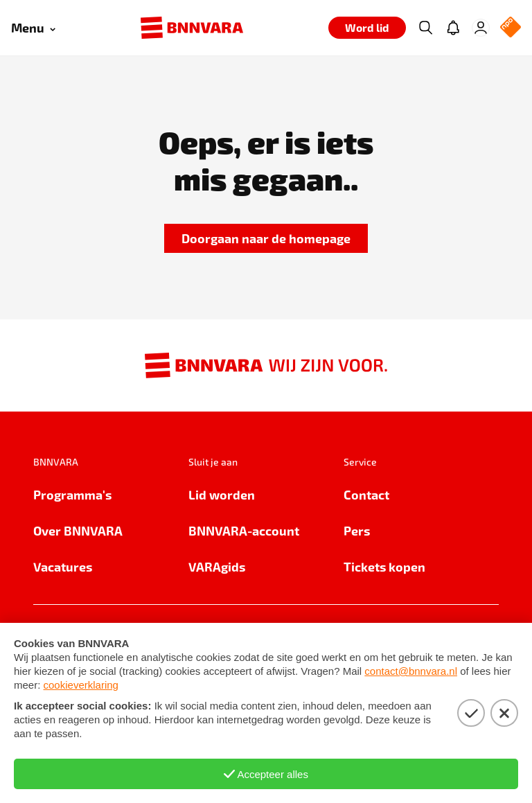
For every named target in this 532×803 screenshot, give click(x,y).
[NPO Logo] (511, 28)
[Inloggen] (481, 28)
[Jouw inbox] (453, 28)
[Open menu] (33, 28)
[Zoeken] (425, 28)
